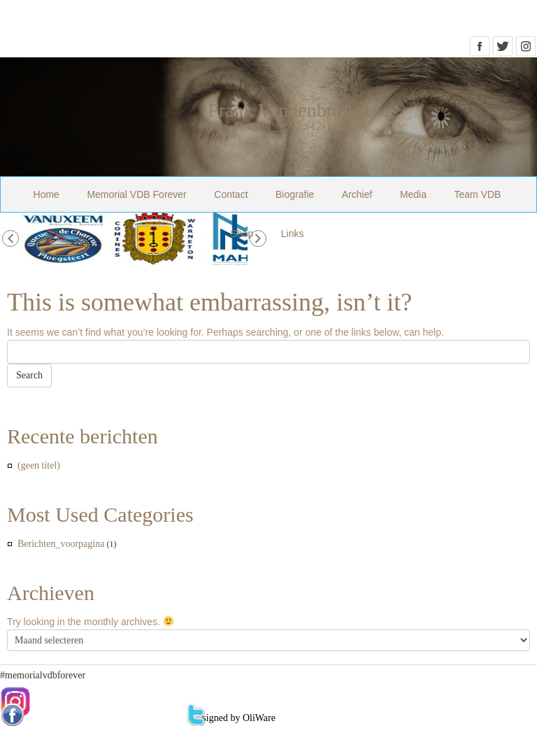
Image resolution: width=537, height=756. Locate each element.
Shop (242, 234)
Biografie (295, 194)
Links (293, 234)
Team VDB (478, 194)
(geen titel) (39, 465)
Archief (357, 194)
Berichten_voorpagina (61, 544)
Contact (231, 194)
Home (46, 194)
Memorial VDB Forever (136, 194)
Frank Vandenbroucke (294, 110)
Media (413, 194)
